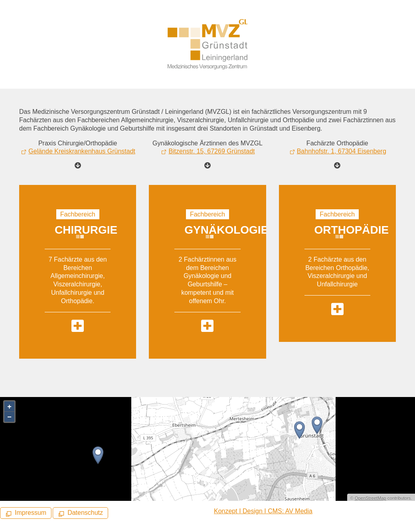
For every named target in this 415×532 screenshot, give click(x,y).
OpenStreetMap (371, 498)
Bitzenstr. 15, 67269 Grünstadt (211, 151)
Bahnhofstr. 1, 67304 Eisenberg (342, 151)
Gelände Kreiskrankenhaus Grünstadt (82, 151)
